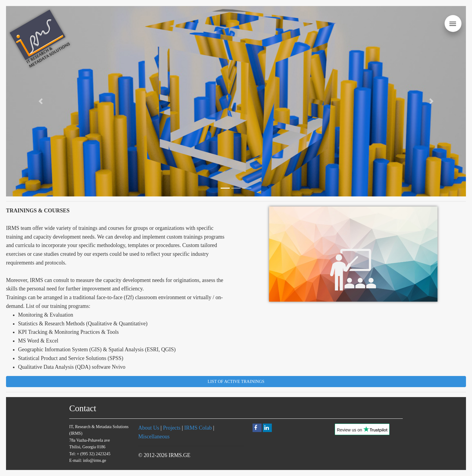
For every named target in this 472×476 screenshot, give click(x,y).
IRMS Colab (198, 428)
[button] (40, 101)
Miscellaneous (154, 437)
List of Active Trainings (236, 381)
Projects (172, 428)
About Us (149, 428)
